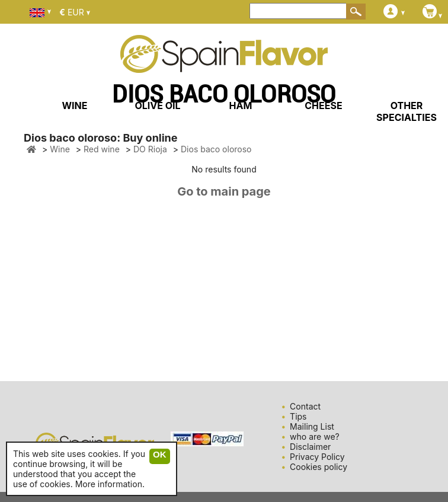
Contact (305, 406)
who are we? (315, 437)
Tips (298, 416)
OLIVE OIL (157, 105)
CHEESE (323, 105)
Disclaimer (310, 447)
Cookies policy (319, 467)
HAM (241, 105)
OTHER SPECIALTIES (407, 111)
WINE (74, 105)
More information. (110, 484)
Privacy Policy (317, 457)
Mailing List (312, 426)
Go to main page (224, 191)
